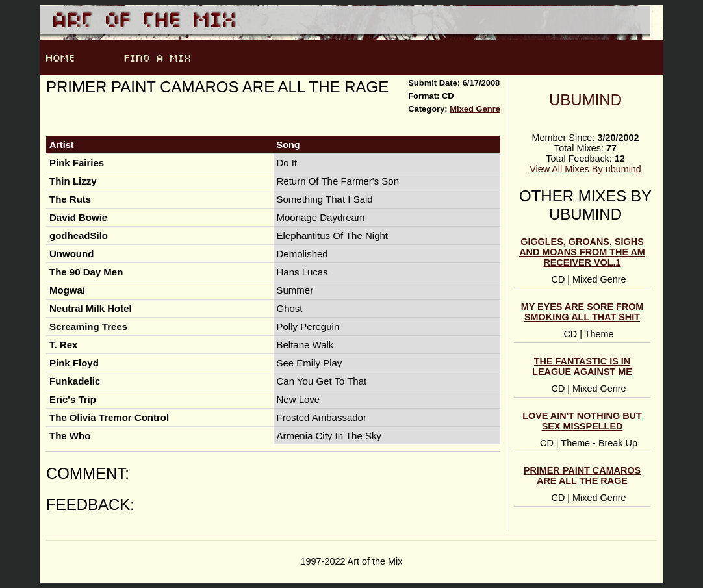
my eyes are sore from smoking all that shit (582, 312)
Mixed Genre (475, 109)
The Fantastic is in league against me (582, 366)
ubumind (585, 100)
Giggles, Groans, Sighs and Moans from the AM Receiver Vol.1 (582, 252)
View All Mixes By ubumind (585, 169)
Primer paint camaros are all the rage (582, 476)
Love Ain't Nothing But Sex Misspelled (582, 421)
